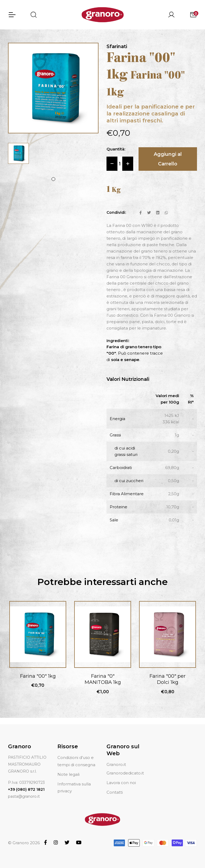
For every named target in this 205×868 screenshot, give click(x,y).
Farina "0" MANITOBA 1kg (103, 679)
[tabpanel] (18, 153)
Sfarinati (117, 46)
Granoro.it (116, 764)
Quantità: (116, 149)
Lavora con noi (121, 783)
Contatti (115, 792)
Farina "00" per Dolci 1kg (167, 679)
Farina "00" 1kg (38, 676)
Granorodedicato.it (125, 773)
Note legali (68, 774)
